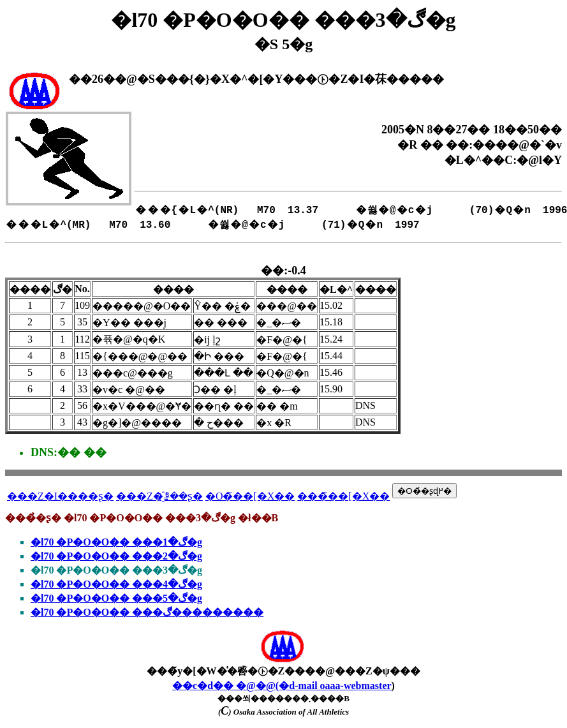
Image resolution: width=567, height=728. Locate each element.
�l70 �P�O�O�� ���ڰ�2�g (116, 556)
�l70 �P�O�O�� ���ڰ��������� (147, 612)
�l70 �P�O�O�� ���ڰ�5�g (116, 598)
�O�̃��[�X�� (250, 496)
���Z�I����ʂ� (60, 496)
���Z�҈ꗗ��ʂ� (159, 496)
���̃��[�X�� (343, 496)
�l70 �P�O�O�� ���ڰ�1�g (116, 542)
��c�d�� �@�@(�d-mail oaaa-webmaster (282, 686)
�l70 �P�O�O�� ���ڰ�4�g (116, 584)
